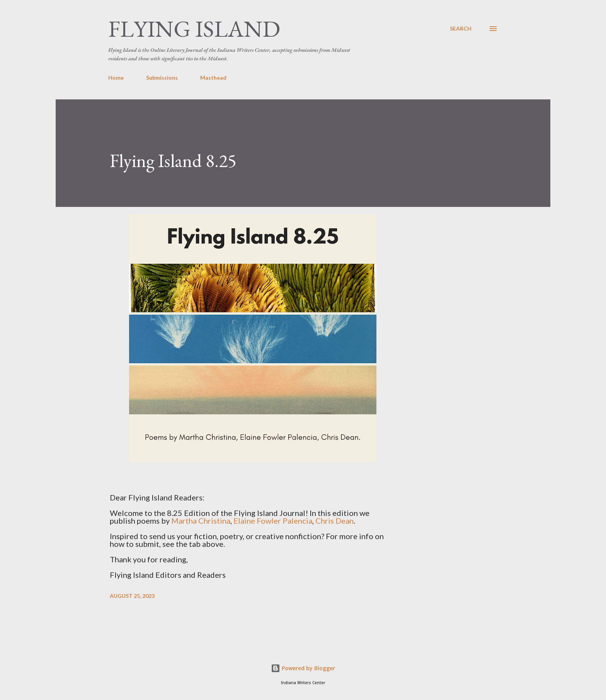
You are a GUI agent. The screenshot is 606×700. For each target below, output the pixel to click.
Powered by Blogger (303, 668)
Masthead (213, 78)
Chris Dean (334, 521)
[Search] (461, 29)
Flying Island (194, 29)
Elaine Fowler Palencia (273, 521)
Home (116, 78)
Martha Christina (201, 521)
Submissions (162, 78)
